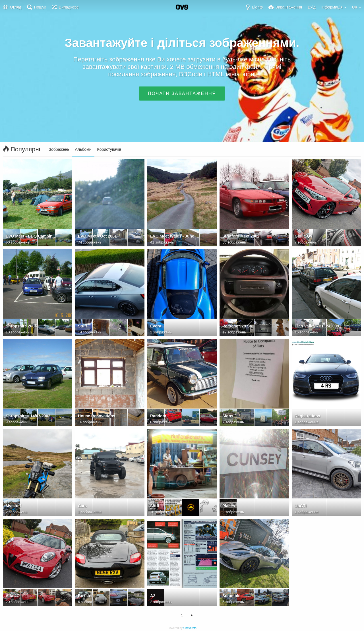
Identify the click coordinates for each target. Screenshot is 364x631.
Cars (82, 506)
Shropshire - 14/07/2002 (28, 416)
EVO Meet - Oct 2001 (97, 236)
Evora (156, 326)
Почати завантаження (182, 93)
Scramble (231, 596)
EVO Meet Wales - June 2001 (176, 236)
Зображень (59, 149)
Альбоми (83, 149)
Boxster (85, 596)
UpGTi (301, 506)
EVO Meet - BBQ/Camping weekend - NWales (31, 236)
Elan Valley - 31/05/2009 (317, 326)
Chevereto (190, 628)
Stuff (82, 326)
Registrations (307, 416)
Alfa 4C (13, 596)
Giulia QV (304, 236)
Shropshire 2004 (21, 326)
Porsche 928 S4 (237, 326)
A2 (153, 596)
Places (229, 506)
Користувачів (109, 149)
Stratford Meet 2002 (241, 236)
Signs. (228, 416)
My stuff (13, 506)
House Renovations (97, 416)
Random (158, 416)
